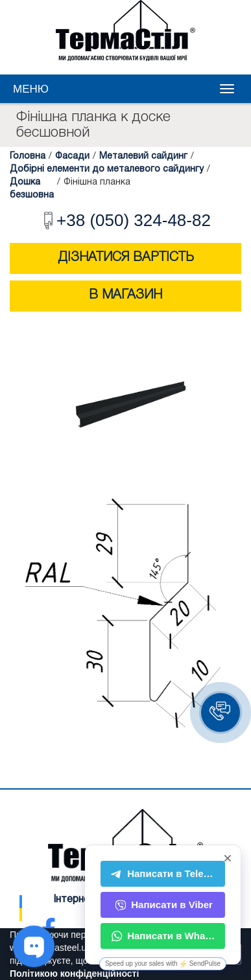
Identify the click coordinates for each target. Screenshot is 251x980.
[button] (221, 712)
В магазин (125, 295)
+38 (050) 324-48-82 (125, 220)
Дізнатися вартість (126, 258)
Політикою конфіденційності (74, 974)
